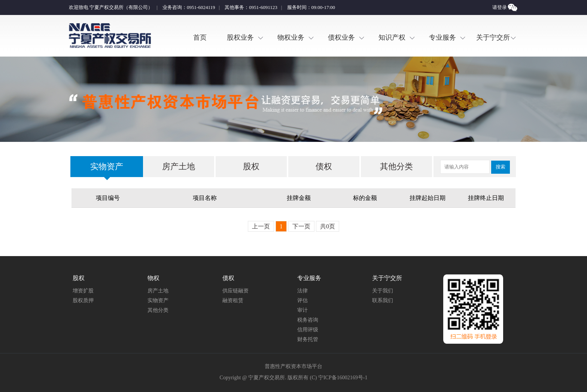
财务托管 (308, 339)
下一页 (301, 226)
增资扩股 (83, 291)
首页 (200, 37)
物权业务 (291, 37)
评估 (302, 300)
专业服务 (442, 37)
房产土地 (179, 166)
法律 (302, 291)
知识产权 (392, 37)
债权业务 (341, 37)
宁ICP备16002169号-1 (343, 378)
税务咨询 (308, 320)
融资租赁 (233, 300)
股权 (251, 166)
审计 (302, 310)
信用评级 (308, 330)
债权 (324, 166)
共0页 (328, 226)
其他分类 (396, 166)
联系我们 (383, 300)
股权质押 (83, 300)
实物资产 (107, 166)
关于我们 (383, 291)
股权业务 (240, 37)
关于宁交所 (493, 37)
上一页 (261, 226)
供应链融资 (235, 291)
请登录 (500, 7)
